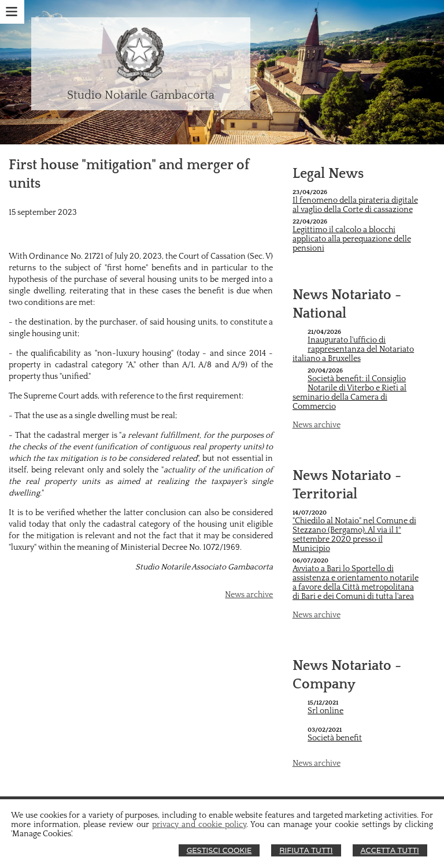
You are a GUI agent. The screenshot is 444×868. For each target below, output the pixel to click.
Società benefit (335, 738)
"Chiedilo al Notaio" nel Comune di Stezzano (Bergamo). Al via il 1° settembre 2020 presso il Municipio (354, 535)
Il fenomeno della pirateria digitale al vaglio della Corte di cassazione (355, 205)
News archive (249, 595)
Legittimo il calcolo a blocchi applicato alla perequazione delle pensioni (352, 239)
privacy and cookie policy (199, 825)
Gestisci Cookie (219, 850)
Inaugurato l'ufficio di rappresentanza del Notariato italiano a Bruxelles (354, 349)
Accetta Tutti (390, 850)
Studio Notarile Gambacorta (141, 95)
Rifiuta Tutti (306, 850)
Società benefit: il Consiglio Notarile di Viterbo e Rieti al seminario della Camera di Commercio (350, 393)
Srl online (325, 711)
